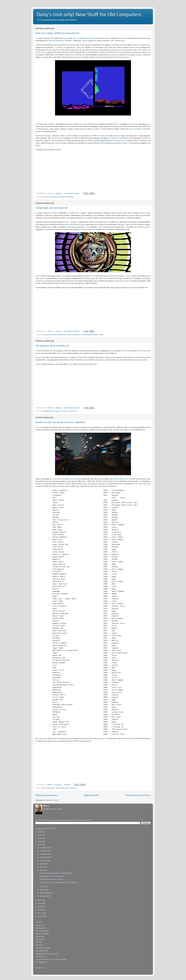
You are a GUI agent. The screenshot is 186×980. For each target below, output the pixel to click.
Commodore (137, 129)
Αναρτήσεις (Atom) (51, 800)
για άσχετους (40, 962)
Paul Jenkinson (47, 411)
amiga (38, 936)
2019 (40, 907)
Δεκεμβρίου (44, 847)
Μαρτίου (43, 890)
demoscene (70, 197)
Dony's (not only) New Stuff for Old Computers (89, 14)
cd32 (37, 945)
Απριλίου (43, 886)
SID (149, 52)
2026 (40, 832)
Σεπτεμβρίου (45, 857)
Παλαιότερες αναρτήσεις (138, 795)
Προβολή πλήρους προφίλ (53, 809)
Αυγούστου (44, 861)
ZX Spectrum (72, 411)
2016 (40, 916)
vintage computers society (45, 954)
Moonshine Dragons (114, 140)
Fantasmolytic (108, 278)
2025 (40, 835)
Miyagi (67, 427)
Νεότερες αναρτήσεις (46, 795)
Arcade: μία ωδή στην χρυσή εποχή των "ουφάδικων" (61, 422)
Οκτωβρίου (44, 854)
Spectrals (74, 479)
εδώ (118, 138)
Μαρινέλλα (78, 124)
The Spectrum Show (60, 411)
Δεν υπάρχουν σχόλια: (72, 193)
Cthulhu (77, 55)
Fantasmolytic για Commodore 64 (52, 208)
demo (63, 197)
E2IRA (38, 52)
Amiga (130, 126)
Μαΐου (42, 870)
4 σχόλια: (67, 785)
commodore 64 (55, 197)
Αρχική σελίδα (91, 795)
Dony (48, 806)
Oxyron (42, 278)
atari (37, 942)
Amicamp (39, 928)
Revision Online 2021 (121, 479)
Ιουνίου (43, 867)
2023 (40, 841)
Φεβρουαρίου (45, 893)
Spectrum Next (142, 360)
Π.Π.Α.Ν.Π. (39, 956)
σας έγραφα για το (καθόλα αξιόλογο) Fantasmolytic (84, 38)
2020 (40, 903)
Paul (39, 351)
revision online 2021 (62, 788)
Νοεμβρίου (44, 851)
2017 (40, 913)
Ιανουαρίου (44, 896)
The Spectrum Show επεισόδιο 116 (52, 346)
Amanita (102, 143)
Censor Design (131, 276)
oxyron (101, 335)
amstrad (38, 939)
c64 (48, 197)
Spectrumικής (62, 353)
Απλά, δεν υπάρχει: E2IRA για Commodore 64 (57, 33)
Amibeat (38, 925)
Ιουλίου (43, 864)
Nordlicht (87, 276)
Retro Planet (40, 931)
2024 (40, 838)
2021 (40, 900)
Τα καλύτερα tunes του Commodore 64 (49, 959)
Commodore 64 (58, 40)
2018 (40, 910)
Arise (56, 138)
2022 (40, 845)
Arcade (58, 479)
